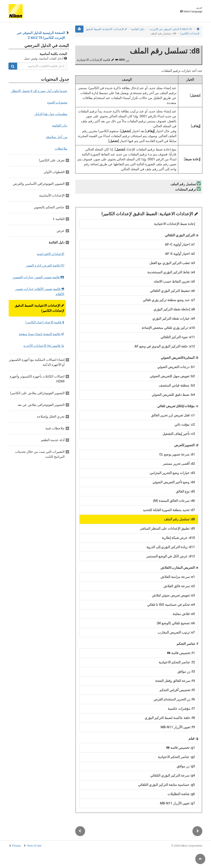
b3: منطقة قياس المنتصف (177, 385)
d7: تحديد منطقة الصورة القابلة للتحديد (169, 510)
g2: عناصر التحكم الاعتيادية (176, 757)
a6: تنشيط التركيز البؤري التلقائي (172, 291)
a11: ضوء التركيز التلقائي (178, 337)
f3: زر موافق (186, 672)
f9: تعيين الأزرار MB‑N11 (178, 727)
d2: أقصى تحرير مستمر (179, 464)
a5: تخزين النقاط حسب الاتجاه (174, 281)
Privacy (16, 846)
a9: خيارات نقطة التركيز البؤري (174, 319)
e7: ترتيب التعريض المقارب (176, 632)
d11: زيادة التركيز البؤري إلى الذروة (171, 547)
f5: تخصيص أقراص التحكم (177, 690)
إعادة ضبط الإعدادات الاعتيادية (174, 224)
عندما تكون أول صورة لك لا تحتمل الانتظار (39, 91)
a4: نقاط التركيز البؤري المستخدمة (171, 272)
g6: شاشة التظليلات (181, 794)
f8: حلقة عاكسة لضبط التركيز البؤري (170, 718)
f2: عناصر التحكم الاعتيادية (177, 662)
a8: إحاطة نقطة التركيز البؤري (174, 309)
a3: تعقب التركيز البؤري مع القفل (172, 263)
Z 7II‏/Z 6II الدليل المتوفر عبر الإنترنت (171, 29)
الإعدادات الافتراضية (50, 254)
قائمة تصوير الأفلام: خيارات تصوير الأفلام (40, 291)
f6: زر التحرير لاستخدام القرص (174, 699)
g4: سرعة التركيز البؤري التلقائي (173, 775)
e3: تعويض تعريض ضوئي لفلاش (173, 595)
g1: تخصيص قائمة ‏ (180, 748)
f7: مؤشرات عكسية (181, 709)
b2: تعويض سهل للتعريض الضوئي (172, 376)
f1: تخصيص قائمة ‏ (181, 653)
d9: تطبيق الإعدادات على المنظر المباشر (167, 528)
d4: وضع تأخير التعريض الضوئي (174, 482)
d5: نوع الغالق (185, 491)
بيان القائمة (60, 125)
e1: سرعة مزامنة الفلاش (178, 577)
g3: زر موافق (186, 766)
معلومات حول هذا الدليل (51, 114)
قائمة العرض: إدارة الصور (45, 265)
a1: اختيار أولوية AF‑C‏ (180, 244)
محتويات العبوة (57, 102)
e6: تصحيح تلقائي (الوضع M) (176, 623)
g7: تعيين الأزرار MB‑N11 (177, 803)
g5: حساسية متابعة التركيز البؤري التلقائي (166, 785)
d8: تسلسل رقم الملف (179, 519)
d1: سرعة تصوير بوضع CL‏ (177, 454)
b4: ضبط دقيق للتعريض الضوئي (173, 395)
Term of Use (34, 846)
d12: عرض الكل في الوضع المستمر (171, 556)
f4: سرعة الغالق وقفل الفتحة (175, 681)
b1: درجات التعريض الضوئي (176, 367)
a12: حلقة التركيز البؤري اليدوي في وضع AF (165, 346)
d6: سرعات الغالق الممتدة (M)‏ (174, 501)
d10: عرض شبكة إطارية (178, 538)
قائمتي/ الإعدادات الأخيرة (44, 346)
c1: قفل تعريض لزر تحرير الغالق (173, 415)
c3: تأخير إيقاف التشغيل (179, 434)
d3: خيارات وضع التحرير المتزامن (172, 473)
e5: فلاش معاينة (184, 614)
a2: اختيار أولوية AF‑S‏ (180, 254)
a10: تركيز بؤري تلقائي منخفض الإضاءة (168, 328)
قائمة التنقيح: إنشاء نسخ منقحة (42, 334)
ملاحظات (61, 149)
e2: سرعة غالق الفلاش (179, 586)
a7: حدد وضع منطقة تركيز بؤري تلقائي (169, 300)
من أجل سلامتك (57, 137)
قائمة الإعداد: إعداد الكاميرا (45, 322)
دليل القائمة (138, 29)
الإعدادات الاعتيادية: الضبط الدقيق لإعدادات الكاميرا (39, 308)
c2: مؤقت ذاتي (185, 425)
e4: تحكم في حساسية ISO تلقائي (171, 605)
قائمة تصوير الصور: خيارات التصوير (38, 277)
